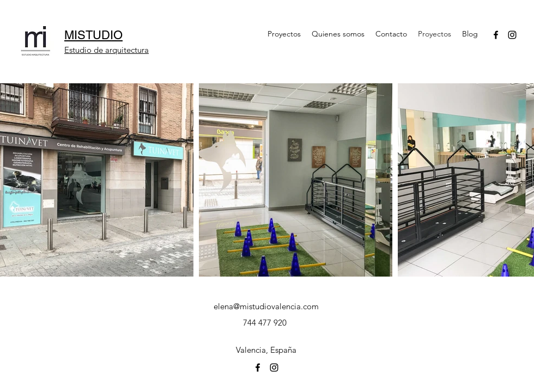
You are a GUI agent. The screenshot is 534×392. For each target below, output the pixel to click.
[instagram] (512, 35)
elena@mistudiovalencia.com (266, 306)
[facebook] (496, 35)
